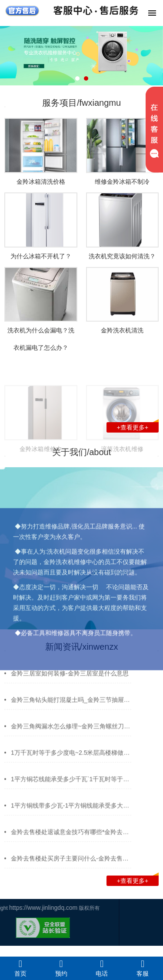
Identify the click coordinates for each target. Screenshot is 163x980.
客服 (143, 968)
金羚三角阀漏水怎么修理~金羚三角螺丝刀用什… (77, 730)
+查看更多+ (138, 427)
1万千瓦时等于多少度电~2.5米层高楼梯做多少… (76, 756)
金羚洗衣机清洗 (122, 330)
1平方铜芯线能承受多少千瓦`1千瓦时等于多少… (76, 783)
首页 (20, 968)
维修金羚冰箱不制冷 (122, 182)
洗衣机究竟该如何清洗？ (122, 256)
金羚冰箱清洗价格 (41, 182)
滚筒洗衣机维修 (122, 470)
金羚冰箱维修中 (41, 470)
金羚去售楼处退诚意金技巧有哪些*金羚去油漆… (76, 836)
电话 (102, 968)
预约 (61, 968)
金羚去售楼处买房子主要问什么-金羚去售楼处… (76, 862)
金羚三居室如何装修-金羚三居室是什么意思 (70, 677)
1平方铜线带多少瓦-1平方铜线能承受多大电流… (76, 809)
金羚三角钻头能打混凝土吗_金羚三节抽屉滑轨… (77, 703)
